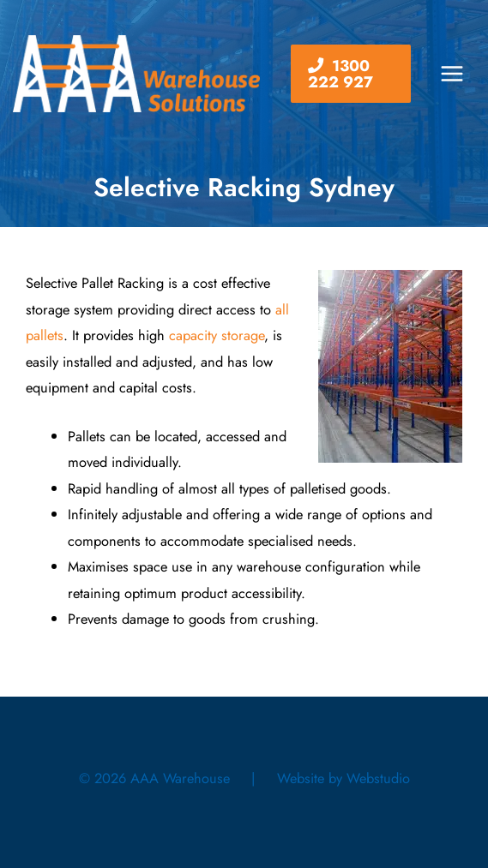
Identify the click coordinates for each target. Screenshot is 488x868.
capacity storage (217, 335)
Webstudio (378, 778)
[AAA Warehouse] (136, 74)
